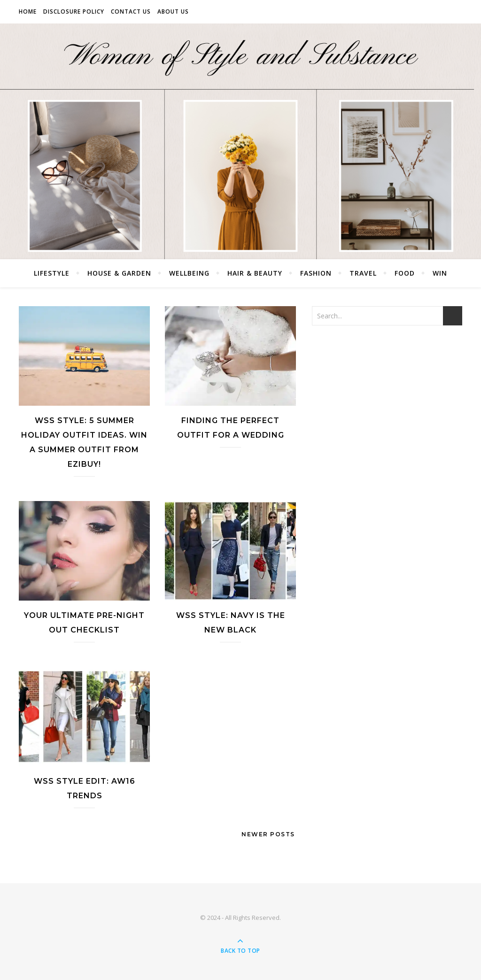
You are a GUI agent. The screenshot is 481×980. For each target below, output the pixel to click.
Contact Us (131, 12)
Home (28, 12)
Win (440, 273)
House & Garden (119, 273)
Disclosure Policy (74, 12)
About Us (173, 12)
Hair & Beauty (255, 273)
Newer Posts (269, 834)
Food (405, 273)
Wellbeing (189, 273)
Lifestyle (52, 273)
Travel (363, 273)
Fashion (316, 273)
